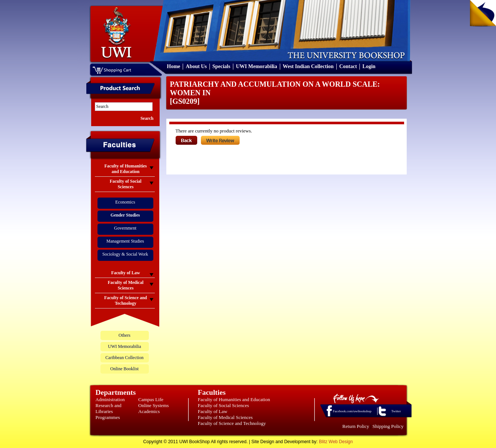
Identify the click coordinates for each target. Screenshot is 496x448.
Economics (125, 202)
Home (174, 66)
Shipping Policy (388, 426)
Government (125, 228)
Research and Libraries (109, 408)
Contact (348, 66)
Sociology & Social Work (125, 254)
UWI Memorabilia (257, 66)
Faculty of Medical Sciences (225, 417)
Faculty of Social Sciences (224, 405)
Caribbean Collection (124, 358)
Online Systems (154, 405)
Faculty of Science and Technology (232, 423)
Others (125, 335)
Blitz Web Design (336, 442)
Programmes (108, 417)
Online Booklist (124, 369)
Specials (221, 66)
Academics (149, 411)
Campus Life (151, 399)
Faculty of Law (213, 411)
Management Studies (125, 241)
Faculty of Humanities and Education (234, 399)
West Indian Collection (308, 66)
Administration (110, 399)
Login (369, 66)
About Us (196, 66)
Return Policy (356, 426)
